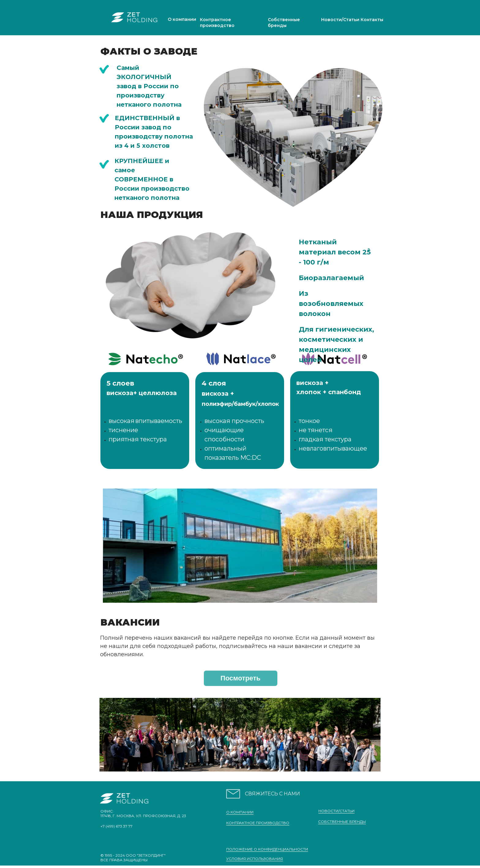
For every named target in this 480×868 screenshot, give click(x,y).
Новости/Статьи (340, 20)
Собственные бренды (284, 23)
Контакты (372, 20)
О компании (182, 19)
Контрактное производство (217, 23)
